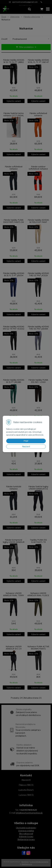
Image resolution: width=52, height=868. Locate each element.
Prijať (26, 441)
